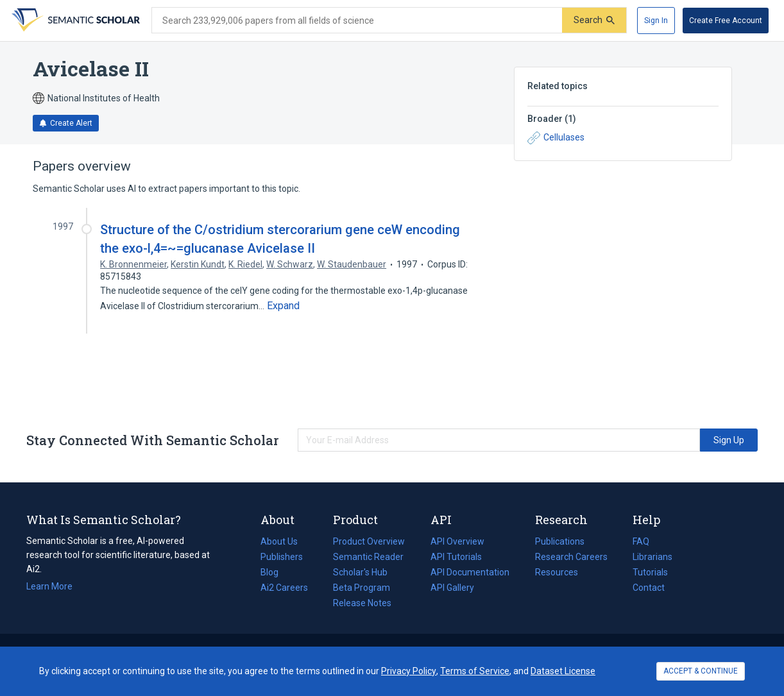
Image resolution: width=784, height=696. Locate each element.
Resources (557, 572)
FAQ (641, 541)
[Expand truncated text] (283, 306)
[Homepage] (74, 21)
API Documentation (470, 572)
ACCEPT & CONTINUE (701, 671)
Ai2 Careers (284, 588)
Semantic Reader (368, 557)
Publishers (282, 557)
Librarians (652, 557)
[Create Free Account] (726, 21)
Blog (275, 572)
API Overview (457, 541)
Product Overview (369, 541)
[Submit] (594, 20)
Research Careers (571, 557)
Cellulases (556, 138)
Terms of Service (475, 671)
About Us (279, 541)
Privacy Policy (409, 671)
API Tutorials (456, 557)
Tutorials (650, 572)
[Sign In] (656, 21)
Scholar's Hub (360, 572)
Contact (649, 588)
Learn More (49, 586)
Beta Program (362, 588)
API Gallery (452, 588)
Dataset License (563, 671)
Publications (560, 541)
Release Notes (362, 603)
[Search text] (357, 21)
